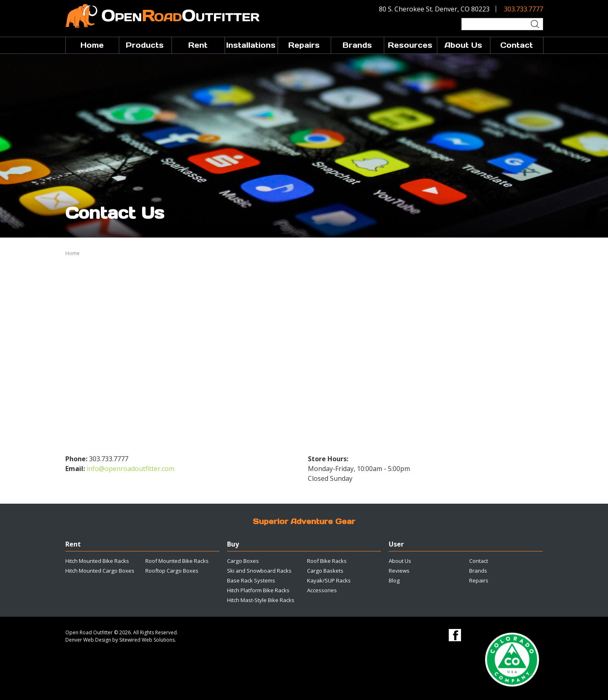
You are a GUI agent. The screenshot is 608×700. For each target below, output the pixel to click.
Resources (410, 45)
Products (145, 45)
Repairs (304, 45)
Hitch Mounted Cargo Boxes (100, 571)
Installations (251, 45)
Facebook (455, 635)
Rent (198, 45)
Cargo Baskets (325, 571)
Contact (517, 45)
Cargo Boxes (243, 561)
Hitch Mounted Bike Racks (97, 561)
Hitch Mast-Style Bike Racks (261, 600)
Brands (357, 45)
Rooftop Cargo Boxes (172, 571)
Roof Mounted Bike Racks (177, 561)
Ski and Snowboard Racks (259, 571)
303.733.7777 (523, 9)
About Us (463, 45)
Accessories (322, 590)
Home (92, 45)
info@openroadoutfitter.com (130, 469)
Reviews (399, 571)
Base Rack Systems (251, 580)
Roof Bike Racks (327, 561)
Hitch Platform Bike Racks (258, 590)
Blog (394, 580)
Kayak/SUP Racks (329, 580)
